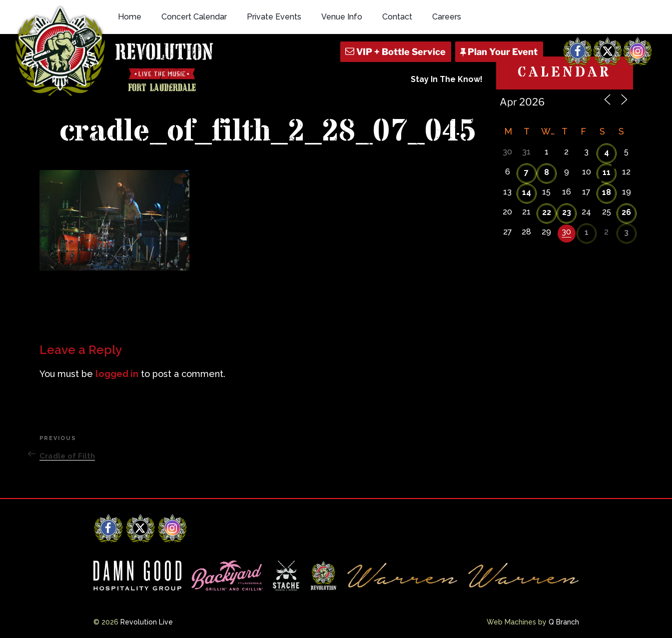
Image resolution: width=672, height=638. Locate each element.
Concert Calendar (194, 17)
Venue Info (342, 17)
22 (547, 212)
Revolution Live (147, 622)
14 (527, 192)
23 (567, 212)
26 (626, 212)
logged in (117, 374)
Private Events (274, 17)
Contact (397, 17)
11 (607, 172)
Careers (447, 17)
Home (130, 17)
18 (607, 192)
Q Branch (564, 622)
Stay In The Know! (447, 79)
